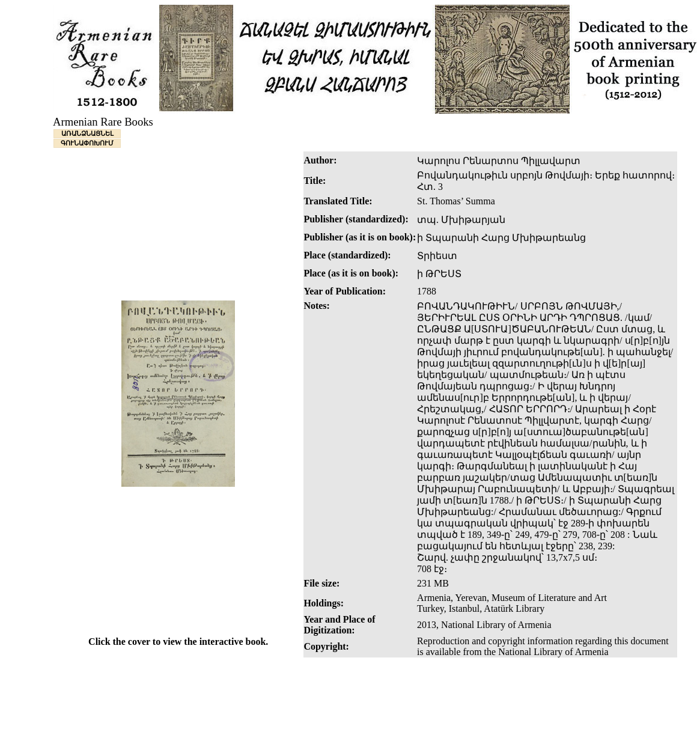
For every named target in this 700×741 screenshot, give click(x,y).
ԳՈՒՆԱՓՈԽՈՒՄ (87, 143)
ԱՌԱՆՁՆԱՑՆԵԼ (87, 133)
